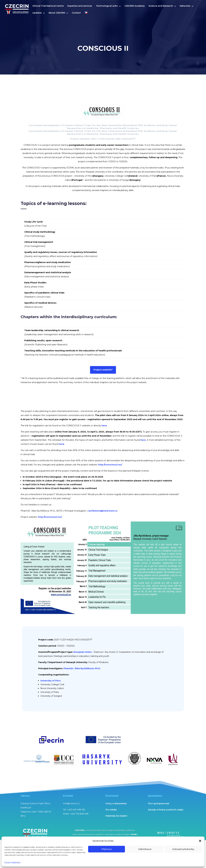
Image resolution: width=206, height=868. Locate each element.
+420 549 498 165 (76, 810)
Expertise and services (80, 6)
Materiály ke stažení (116, 816)
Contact (76, 13)
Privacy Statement (12, 862)
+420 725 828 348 (79, 814)
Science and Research (161, 6)
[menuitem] (86, 15)
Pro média (111, 810)
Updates (37, 13)
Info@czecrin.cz (71, 803)
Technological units (107, 6)
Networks (185, 6)
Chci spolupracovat (159, 803)
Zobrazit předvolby (183, 849)
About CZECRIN (57, 13)
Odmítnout (145, 849)
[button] (200, 841)
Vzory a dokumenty (116, 803)
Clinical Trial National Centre (48, 6)
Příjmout (107, 849)
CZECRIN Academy (135, 6)
